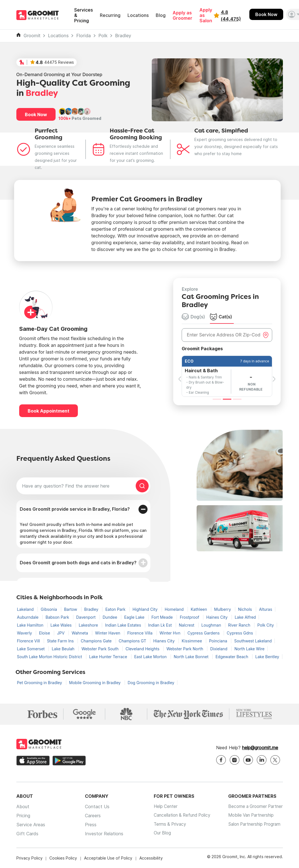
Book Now (266, 14)
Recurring (110, 15)
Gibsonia (49, 609)
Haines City (217, 617)
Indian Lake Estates (124, 625)
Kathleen (199, 609)
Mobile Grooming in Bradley (95, 683)
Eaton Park (116, 609)
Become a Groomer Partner (254, 807)
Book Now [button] (36, 114)
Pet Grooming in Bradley (40, 683)
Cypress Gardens (204, 633)
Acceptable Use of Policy (108, 858)
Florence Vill (29, 641)
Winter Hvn (171, 633)
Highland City (146, 609)
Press (88, 825)
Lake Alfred (245, 617)
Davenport (86, 617)
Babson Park (58, 617)
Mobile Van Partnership (249, 816)
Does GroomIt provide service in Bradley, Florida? (75, 509)
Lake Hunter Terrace (109, 657)
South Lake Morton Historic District (50, 657)
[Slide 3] (237, 399)
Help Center (161, 807)
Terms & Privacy (166, 825)
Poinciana (219, 641)
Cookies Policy (63, 858)
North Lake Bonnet (192, 657)
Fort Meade (163, 617)
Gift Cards (27, 834)
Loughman (212, 625)
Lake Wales (62, 625)
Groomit (32, 36)
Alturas (266, 609)
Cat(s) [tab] (221, 317)
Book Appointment (49, 411)
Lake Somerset (31, 649)
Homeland (175, 609)
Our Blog (158, 834)
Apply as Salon (206, 15)
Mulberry (223, 609)
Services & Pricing (83, 15)
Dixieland (219, 649)
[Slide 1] (217, 399)
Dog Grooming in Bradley (151, 683)
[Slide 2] (227, 399)
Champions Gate (97, 641)
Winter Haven (108, 633)
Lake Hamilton (31, 625)
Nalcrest (187, 625)
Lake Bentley (267, 657)
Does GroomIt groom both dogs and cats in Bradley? (78, 563)
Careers (91, 816)
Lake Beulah (63, 649)
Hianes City (164, 641)
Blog (161, 15)
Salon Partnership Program (253, 825)
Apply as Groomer (183, 16)
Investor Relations (102, 834)
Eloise (45, 633)
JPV (61, 633)
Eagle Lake (135, 617)
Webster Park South (101, 649)
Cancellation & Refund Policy (179, 816)
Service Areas (31, 825)
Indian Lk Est (161, 625)
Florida (83, 36)
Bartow (71, 609)
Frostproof (190, 617)
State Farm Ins (61, 641)
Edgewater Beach (232, 657)
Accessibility (151, 858)
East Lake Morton (151, 657)
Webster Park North (185, 649)
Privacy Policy (29, 858)
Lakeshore (89, 625)
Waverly (25, 633)
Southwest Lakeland (253, 641)
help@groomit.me (260, 748)
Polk (103, 36)
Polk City (266, 625)
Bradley (123, 36)
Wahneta (80, 633)
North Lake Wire (249, 649)
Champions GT (133, 641)
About (23, 807)
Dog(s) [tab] (193, 317)
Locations (138, 15)
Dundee (111, 617)
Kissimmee (192, 641)
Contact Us (95, 807)
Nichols (246, 609)
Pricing (23, 816)
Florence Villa (140, 633)
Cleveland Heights (143, 649)
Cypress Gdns (240, 633)
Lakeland (26, 609)
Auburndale (28, 617)
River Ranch (240, 625)
